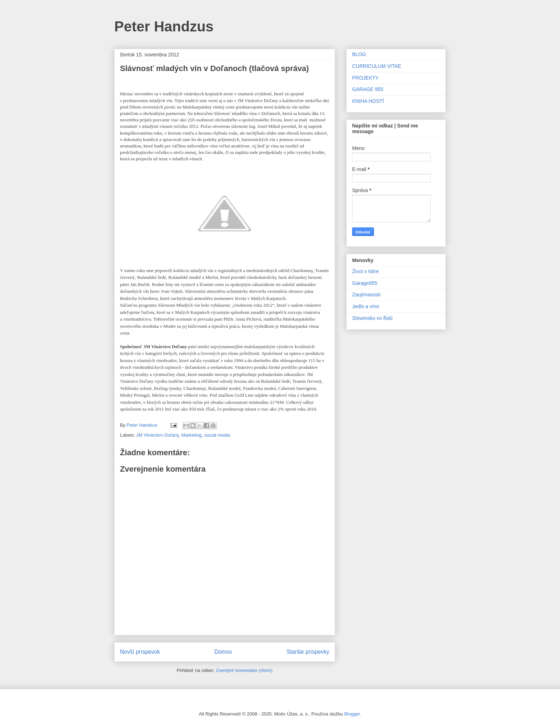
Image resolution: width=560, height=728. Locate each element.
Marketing (192, 435)
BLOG (359, 54)
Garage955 (365, 283)
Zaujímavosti (366, 295)
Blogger (352, 714)
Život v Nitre (366, 271)
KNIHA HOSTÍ (368, 101)
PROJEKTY (365, 78)
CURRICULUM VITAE (377, 66)
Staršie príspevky (308, 652)
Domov (223, 652)
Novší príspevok (140, 652)
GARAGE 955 (368, 89)
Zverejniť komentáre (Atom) (244, 670)
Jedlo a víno (366, 306)
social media (217, 435)
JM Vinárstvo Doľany (158, 435)
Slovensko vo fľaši (372, 318)
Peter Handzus (164, 26)
